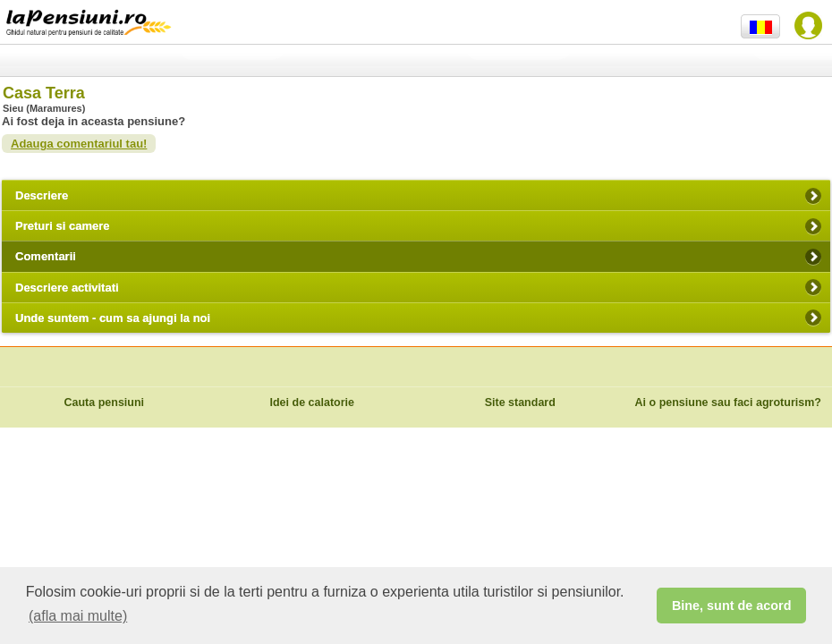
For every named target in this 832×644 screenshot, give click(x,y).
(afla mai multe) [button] (78, 616)
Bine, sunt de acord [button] (732, 606)
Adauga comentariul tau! (79, 144)
